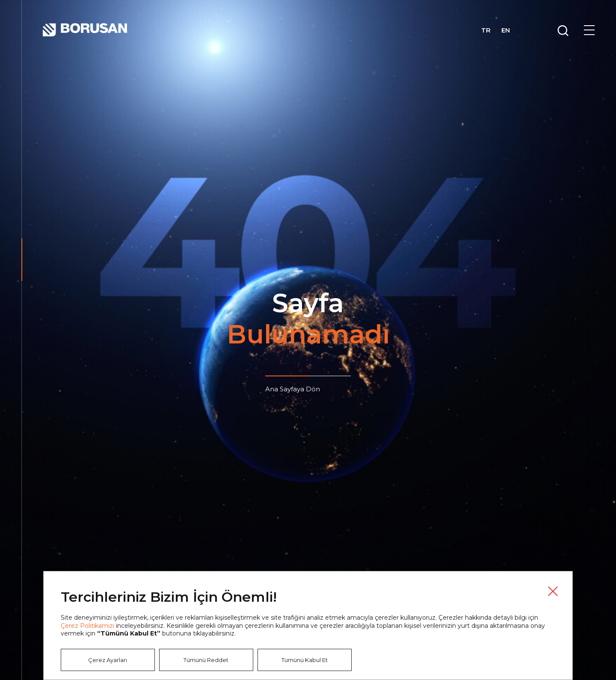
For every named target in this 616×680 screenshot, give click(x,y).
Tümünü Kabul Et (305, 660)
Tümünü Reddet (206, 660)
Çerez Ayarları (108, 660)
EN (506, 30)
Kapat (553, 591)
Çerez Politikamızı (87, 626)
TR (486, 30)
